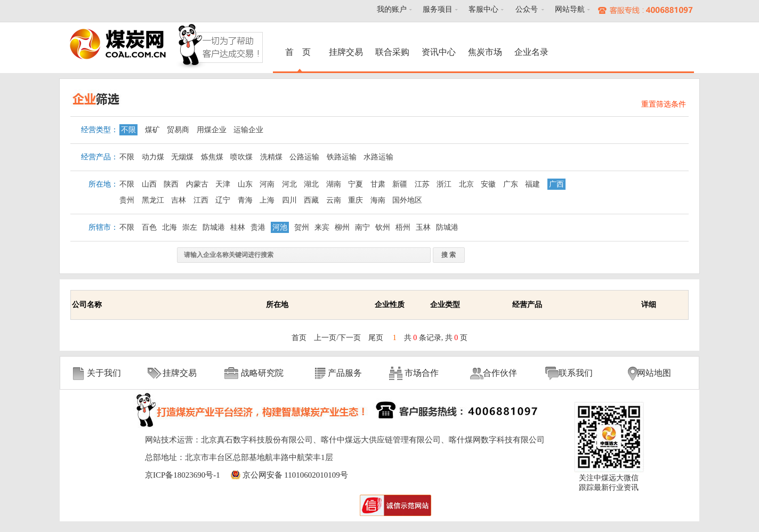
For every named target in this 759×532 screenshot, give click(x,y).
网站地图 (654, 373)
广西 (556, 184)
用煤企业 (212, 130)
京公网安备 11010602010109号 (295, 475)
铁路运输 (342, 157)
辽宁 (223, 200)
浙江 (444, 184)
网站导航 (570, 9)
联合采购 (392, 52)
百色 (149, 227)
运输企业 (248, 130)
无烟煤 (182, 157)
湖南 (334, 184)
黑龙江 (153, 200)
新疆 (400, 184)
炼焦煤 (212, 157)
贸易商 (178, 130)
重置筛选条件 (664, 104)
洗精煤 (271, 157)
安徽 (488, 184)
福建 (532, 184)
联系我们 (576, 373)
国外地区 (407, 200)
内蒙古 (197, 184)
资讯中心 (439, 52)
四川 (289, 200)
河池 (280, 227)
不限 (128, 130)
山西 (149, 184)
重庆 (356, 200)
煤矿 (152, 130)
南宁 (362, 227)
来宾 (322, 227)
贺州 (302, 227)
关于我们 (104, 373)
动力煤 (153, 157)
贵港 (258, 227)
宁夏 (356, 184)
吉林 (179, 200)
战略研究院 (262, 373)
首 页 (300, 52)
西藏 (311, 200)
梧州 (403, 227)
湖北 (311, 184)
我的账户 (392, 9)
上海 (267, 200)
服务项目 (438, 9)
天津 (223, 184)
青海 (245, 200)
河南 (267, 184)
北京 (466, 184)
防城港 (214, 227)
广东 (511, 184)
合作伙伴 (500, 373)
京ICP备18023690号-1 (183, 475)
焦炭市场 (485, 52)
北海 (169, 227)
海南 (378, 200)
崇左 (190, 227)
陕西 (171, 184)
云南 (334, 200)
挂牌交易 (346, 52)
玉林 (423, 227)
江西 (201, 200)
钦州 (383, 227)
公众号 (527, 9)
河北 (289, 184)
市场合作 (422, 373)
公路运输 (304, 157)
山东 (245, 184)
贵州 (127, 200)
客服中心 (483, 9)
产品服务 (345, 373)
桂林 (238, 227)
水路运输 (378, 157)
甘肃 (378, 184)
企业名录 (531, 52)
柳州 (342, 227)
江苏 (422, 184)
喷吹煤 (241, 157)
